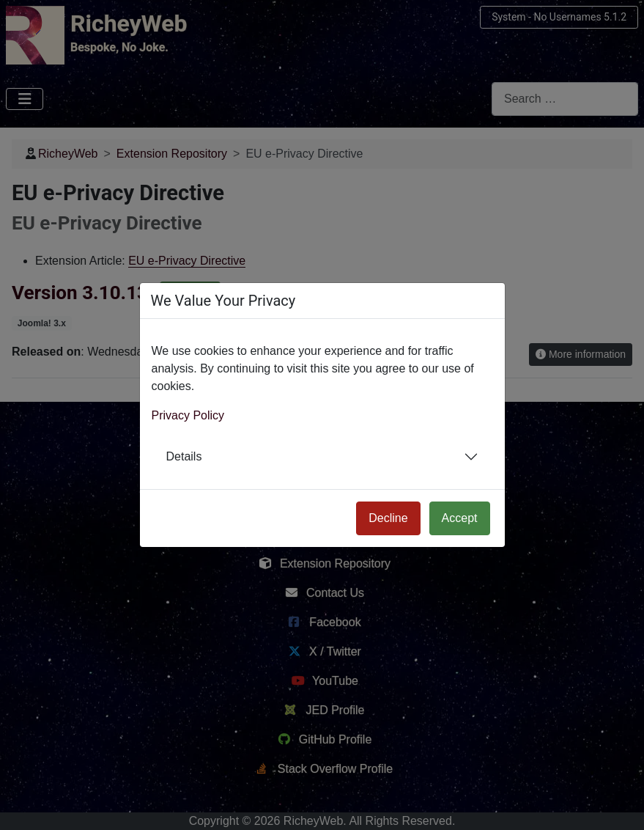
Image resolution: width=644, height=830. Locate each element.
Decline (388, 518)
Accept (460, 518)
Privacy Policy (188, 415)
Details (184, 456)
